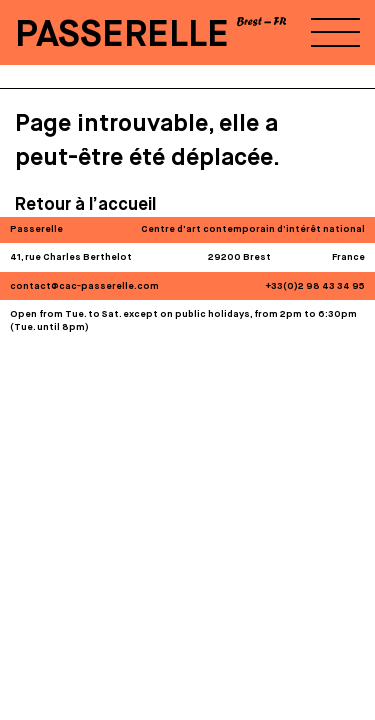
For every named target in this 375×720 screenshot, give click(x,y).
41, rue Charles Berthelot (71, 257)
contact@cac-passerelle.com (84, 286)
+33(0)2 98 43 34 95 (315, 286)
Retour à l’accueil (85, 205)
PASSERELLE (122, 35)
